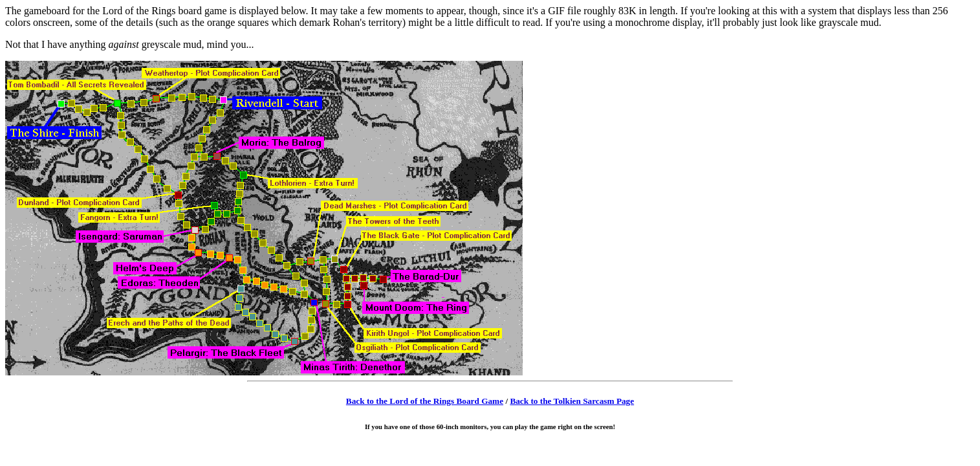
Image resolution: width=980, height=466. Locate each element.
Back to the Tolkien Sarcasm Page (572, 401)
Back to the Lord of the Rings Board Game (425, 401)
